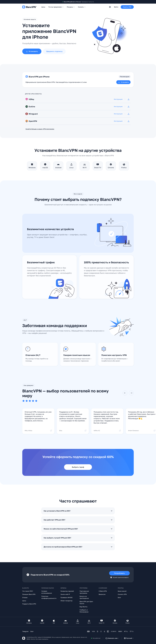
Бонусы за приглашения (84, 597)
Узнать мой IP (65, 594)
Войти (116, 7)
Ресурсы (71, 7)
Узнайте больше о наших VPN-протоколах (40, 129)
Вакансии (102, 594)
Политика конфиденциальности (49, 597)
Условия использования (47, 592)
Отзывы (25, 597)
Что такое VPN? (28, 591)
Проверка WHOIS (66, 597)
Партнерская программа (84, 592)
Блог (119, 597)
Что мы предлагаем (56, 7)
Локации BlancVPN (29, 594)
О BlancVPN (103, 591)
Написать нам (112, 638)
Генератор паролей (67, 591)
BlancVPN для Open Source (86, 602)
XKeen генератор (66, 601)
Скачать (82, 7)
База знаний (122, 591)
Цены (43, 7)
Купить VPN (127, 7)
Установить (123, 82)
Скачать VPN (122, 594)
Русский (129, 638)
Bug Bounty (83, 607)
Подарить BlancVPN (29, 604)
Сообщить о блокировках (84, 611)
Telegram (25, 631)
